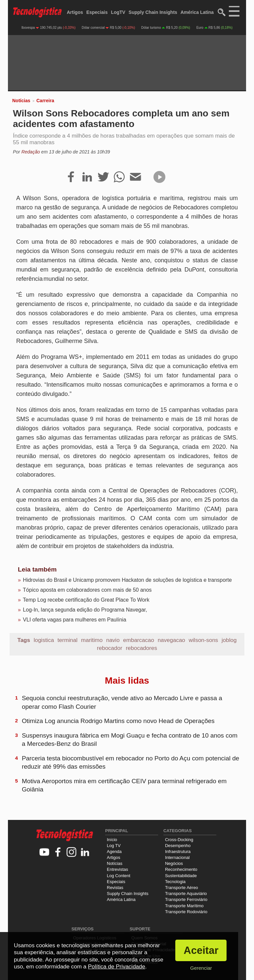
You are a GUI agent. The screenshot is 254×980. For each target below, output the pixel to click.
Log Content (119, 876)
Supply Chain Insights (153, 12)
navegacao (171, 640)
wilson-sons (204, 640)
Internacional (177, 857)
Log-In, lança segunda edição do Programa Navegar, (85, 610)
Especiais (97, 12)
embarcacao (139, 640)
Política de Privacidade (117, 967)
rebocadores (141, 648)
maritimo (92, 640)
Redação (31, 152)
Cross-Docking (179, 840)
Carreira (45, 101)
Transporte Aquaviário (186, 894)
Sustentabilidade (181, 876)
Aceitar (201, 950)
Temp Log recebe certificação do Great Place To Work (86, 600)
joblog (229, 640)
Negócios (174, 863)
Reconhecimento (181, 869)
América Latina (197, 12)
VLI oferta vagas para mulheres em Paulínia (74, 620)
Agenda (114, 852)
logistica (44, 640)
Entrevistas (117, 869)
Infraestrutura (178, 852)
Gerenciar (201, 968)
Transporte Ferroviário (186, 899)
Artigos (75, 12)
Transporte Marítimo (184, 906)
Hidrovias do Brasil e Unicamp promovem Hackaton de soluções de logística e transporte (127, 580)
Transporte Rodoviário (186, 912)
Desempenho (178, 846)
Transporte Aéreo (182, 888)
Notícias (21, 101)
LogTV (118, 12)
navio (113, 640)
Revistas (115, 888)
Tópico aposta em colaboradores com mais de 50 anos (87, 590)
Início (112, 840)
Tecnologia (175, 882)
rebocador (110, 648)
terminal (67, 640)
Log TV (114, 846)
